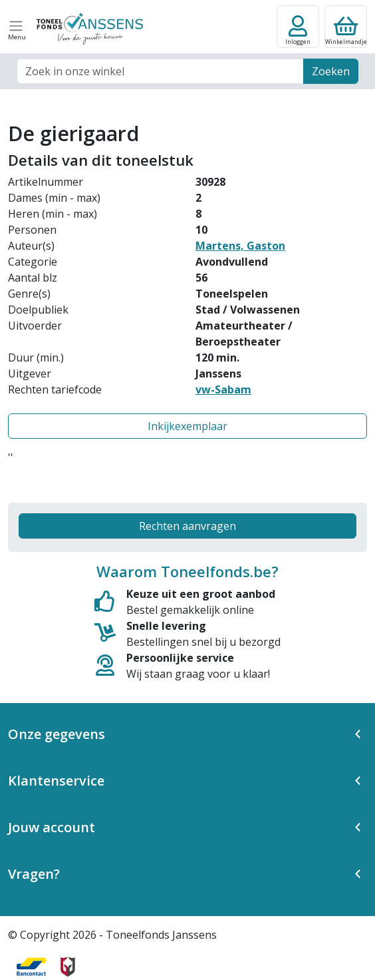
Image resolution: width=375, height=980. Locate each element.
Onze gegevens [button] (57, 734)
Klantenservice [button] (56, 781)
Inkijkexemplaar (187, 426)
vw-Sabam (223, 389)
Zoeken (331, 71)
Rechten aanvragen (187, 526)
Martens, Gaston (240, 246)
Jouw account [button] (52, 827)
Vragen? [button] (34, 874)
